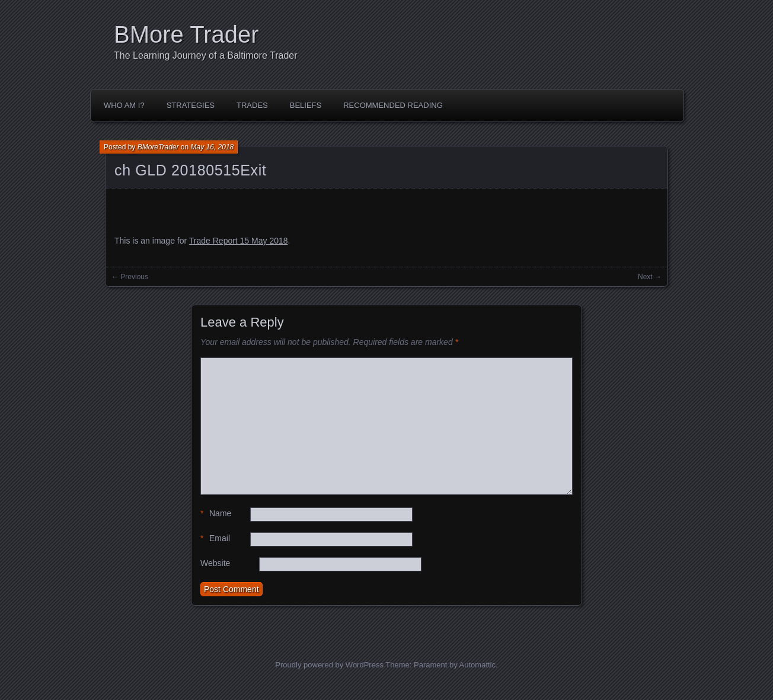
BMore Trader (186, 34)
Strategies (191, 105)
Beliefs (306, 105)
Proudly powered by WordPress (329, 665)
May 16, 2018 (213, 147)
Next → (650, 277)
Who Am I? (124, 105)
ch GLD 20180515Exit (190, 170)
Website (215, 563)
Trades (252, 105)
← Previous (130, 277)
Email (215, 538)
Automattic (477, 665)
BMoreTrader (158, 147)
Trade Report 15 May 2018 (239, 241)
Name (216, 514)
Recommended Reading (393, 105)
